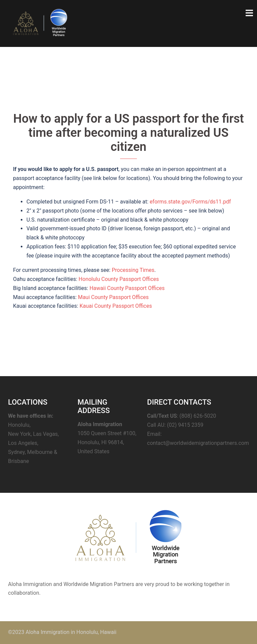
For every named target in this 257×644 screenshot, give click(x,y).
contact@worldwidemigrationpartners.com (198, 443)
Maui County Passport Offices (113, 297)
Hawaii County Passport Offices (127, 288)
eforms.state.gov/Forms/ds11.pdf (190, 202)
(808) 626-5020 (198, 416)
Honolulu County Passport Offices (119, 279)
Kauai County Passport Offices (116, 306)
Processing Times (133, 270)
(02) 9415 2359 (185, 425)
